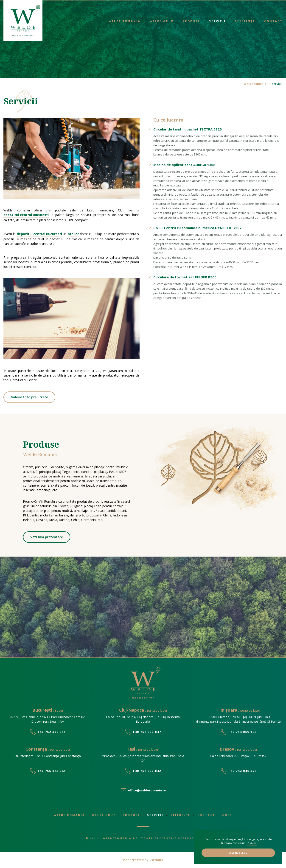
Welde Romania (125, 21)
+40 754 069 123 (242, 732)
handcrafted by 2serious (143, 860)
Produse (191, 21)
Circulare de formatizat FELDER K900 (185, 277)
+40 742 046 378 (242, 771)
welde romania (255, 84)
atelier (73, 234)
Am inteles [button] (238, 853)
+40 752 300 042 (147, 771)
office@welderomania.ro (147, 790)
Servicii (217, 21)
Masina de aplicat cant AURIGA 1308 (184, 165)
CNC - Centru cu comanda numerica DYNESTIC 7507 (197, 228)
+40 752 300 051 (52, 732)
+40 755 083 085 (52, 771)
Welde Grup (162, 21)
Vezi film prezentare (47, 537)
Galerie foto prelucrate (29, 397)
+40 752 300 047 (147, 732)
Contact (273, 21)
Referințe (245, 21)
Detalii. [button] (252, 843)
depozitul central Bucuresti (26, 215)
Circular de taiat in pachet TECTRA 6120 (188, 129)
